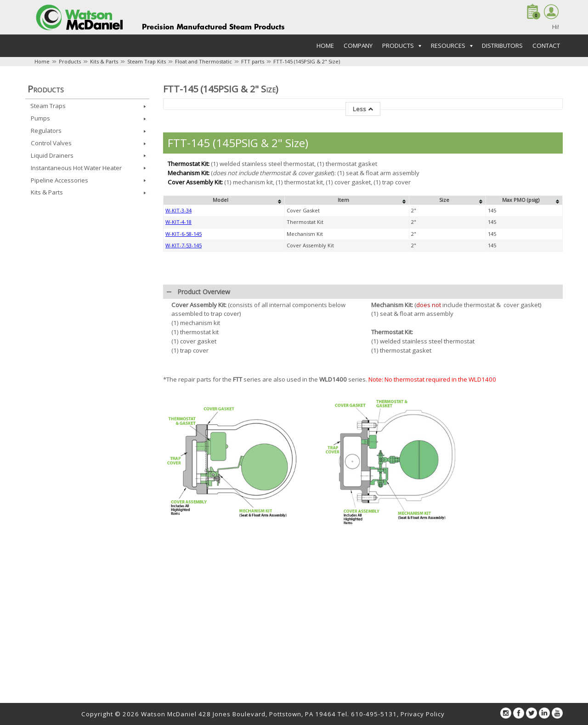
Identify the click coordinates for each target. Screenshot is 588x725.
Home (325, 46)
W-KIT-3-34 (178, 210)
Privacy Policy (423, 714)
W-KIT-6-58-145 (184, 234)
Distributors (502, 46)
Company (358, 46)
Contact (546, 46)
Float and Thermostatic (204, 61)
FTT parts (253, 61)
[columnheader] (224, 200)
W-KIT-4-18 (178, 222)
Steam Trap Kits (147, 61)
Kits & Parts (104, 61)
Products (70, 61)
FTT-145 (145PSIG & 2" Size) (307, 61)
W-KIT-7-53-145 (184, 245)
